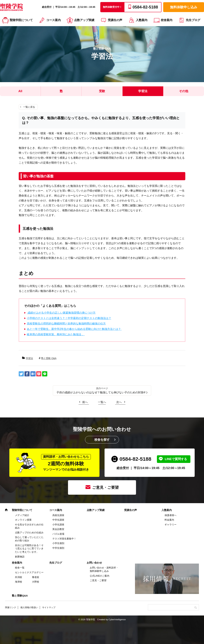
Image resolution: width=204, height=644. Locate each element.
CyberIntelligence (117, 619)
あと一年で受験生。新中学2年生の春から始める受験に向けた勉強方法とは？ (74, 329)
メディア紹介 (22, 515)
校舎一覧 (20, 568)
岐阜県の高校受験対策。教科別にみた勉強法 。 (56, 334)
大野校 (36, 582)
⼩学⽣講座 (58, 525)
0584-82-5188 (135, 459)
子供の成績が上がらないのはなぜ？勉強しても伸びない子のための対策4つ (102, 392)
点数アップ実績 (84, 20)
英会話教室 (58, 529)
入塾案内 (142, 20)
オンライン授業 (23, 520)
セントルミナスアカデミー (29, 572)
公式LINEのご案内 (100, 576)
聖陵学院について (21, 20)
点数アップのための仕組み (29, 533)
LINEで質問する (176, 459)
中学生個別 (58, 548)
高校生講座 (58, 515)
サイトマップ (49, 607)
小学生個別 (58, 543)
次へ (119, 402)
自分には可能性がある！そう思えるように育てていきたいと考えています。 (29, 549)
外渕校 (19, 577)
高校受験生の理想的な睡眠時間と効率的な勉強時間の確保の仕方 (66, 324)
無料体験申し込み (184, 7)
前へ (85, 402)
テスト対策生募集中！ (64, 539)
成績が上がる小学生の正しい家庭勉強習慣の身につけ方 (61, 313)
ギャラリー (171, 525)
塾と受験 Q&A (49, 358)
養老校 (36, 577)
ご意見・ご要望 (105, 487)
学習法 (143, 91)
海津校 (19, 582)
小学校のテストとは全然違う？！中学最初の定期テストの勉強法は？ (69, 318)
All (20, 91)
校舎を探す (102, 440)
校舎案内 (167, 20)
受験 (102, 91)
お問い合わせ (94, 563)
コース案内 (53, 20)
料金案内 (169, 520)
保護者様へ (171, 515)
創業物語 (20, 557)
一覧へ (102, 402)
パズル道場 (58, 534)
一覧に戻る (29, 107)
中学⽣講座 (58, 520)
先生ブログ (193, 20)
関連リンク (11, 607)
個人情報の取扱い (29, 607)
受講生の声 (115, 20)
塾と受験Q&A (20, 596)
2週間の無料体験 (66, 463)
